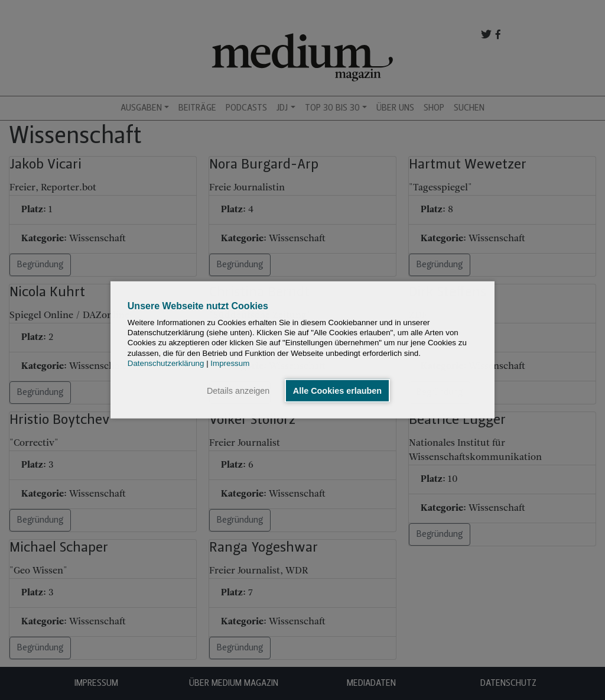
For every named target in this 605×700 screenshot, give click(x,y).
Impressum (230, 363)
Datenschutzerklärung (166, 363)
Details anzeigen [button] (238, 391)
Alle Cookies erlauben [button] (337, 391)
